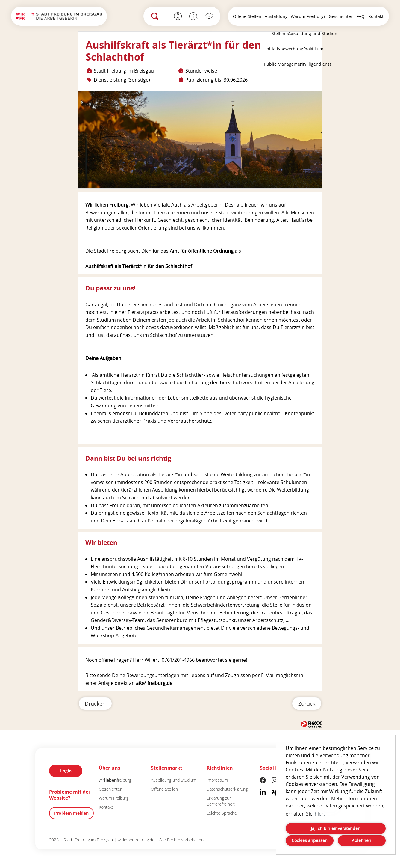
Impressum (217, 780)
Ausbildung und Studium (174, 780)
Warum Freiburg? (308, 16)
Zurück (307, 703)
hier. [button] (320, 814)
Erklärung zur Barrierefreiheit (221, 801)
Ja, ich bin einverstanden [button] (336, 828)
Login (66, 771)
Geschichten (341, 16)
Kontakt (376, 16)
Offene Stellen (247, 16)
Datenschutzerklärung (227, 789)
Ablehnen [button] (362, 840)
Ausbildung (276, 16)
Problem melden (71, 813)
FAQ (361, 16)
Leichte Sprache (222, 813)
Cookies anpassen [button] (310, 840)
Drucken (95, 703)
